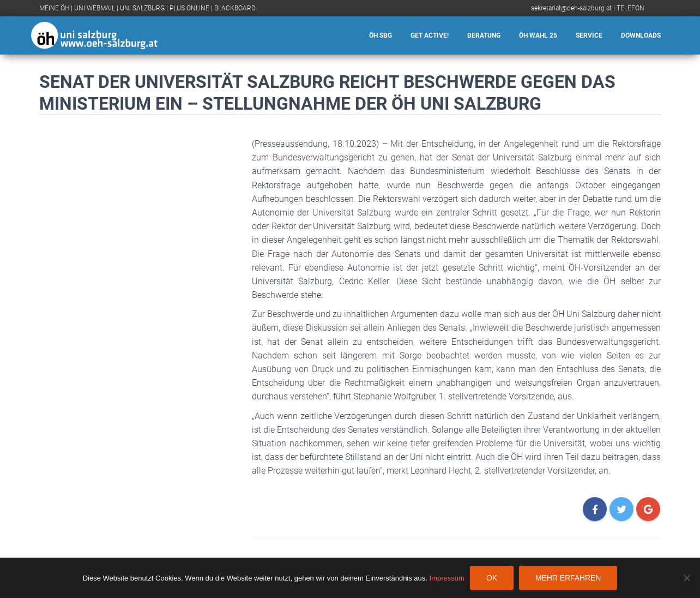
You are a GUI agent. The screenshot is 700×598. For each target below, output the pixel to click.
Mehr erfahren (568, 578)
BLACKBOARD (235, 8)
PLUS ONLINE (189, 8)
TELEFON (630, 8)
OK (492, 578)
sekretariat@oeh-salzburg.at (571, 8)
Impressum (447, 578)
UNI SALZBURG (142, 8)
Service (589, 35)
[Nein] (686, 578)
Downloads (641, 35)
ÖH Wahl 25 (538, 35)
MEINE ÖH (54, 8)
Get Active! (430, 35)
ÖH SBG (381, 35)
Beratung (484, 35)
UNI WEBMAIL (95, 8)
